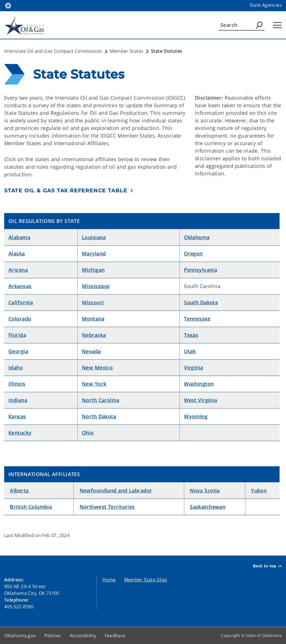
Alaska (17, 254)
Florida (17, 335)
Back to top (267, 566)
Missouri (93, 302)
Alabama (19, 237)
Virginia (193, 367)
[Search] (242, 25)
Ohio (88, 433)
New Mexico (97, 367)
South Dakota (201, 302)
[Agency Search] (259, 25)
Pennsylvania (200, 270)
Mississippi (96, 286)
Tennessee (197, 319)
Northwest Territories (107, 507)
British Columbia (31, 507)
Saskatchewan (208, 507)
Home (109, 580)
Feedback (115, 636)
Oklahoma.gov (20, 636)
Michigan (93, 270)
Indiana (18, 400)
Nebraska (94, 335)
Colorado (20, 319)
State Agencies (266, 5)
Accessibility (83, 636)
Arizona (18, 270)
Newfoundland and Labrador (116, 490)
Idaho (16, 367)
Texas (191, 335)
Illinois (17, 384)
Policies (53, 636)
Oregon (193, 254)
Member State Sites (146, 580)
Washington (199, 384)
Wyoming (196, 416)
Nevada (91, 351)
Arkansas (20, 286)
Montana (93, 319)
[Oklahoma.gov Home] (8, 5)
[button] (69, 190)
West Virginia (201, 400)
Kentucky (20, 433)
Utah (190, 351)
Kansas (17, 416)
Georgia (18, 351)
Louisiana (94, 237)
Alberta (20, 490)
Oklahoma (197, 237)
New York (94, 384)
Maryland (94, 254)
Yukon (259, 490)
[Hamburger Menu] (277, 25)
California (21, 302)
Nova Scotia (205, 490)
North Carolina (101, 400)
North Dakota (99, 416)
